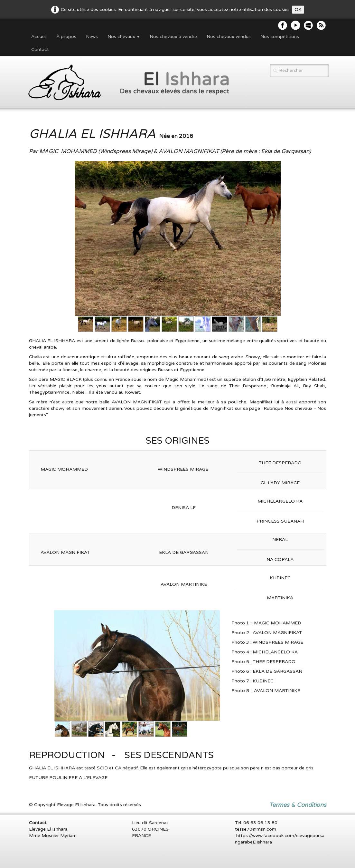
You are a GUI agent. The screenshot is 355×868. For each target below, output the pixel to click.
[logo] (125, 83)
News (92, 37)
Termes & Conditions (298, 805)
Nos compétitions (280, 37)
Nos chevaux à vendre (173, 37)
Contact (40, 49)
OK (298, 10)
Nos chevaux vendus (229, 37)
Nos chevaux (124, 37)
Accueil (39, 37)
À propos (66, 37)
